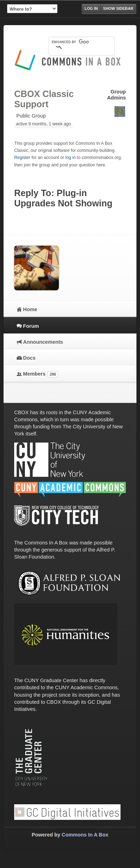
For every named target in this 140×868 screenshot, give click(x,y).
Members (41, 374)
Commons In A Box (85, 835)
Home (30, 309)
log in (70, 158)
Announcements (43, 342)
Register (22, 158)
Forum (31, 326)
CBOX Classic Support (44, 99)
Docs (29, 358)
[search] (70, 42)
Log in (91, 8)
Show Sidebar (118, 8)
